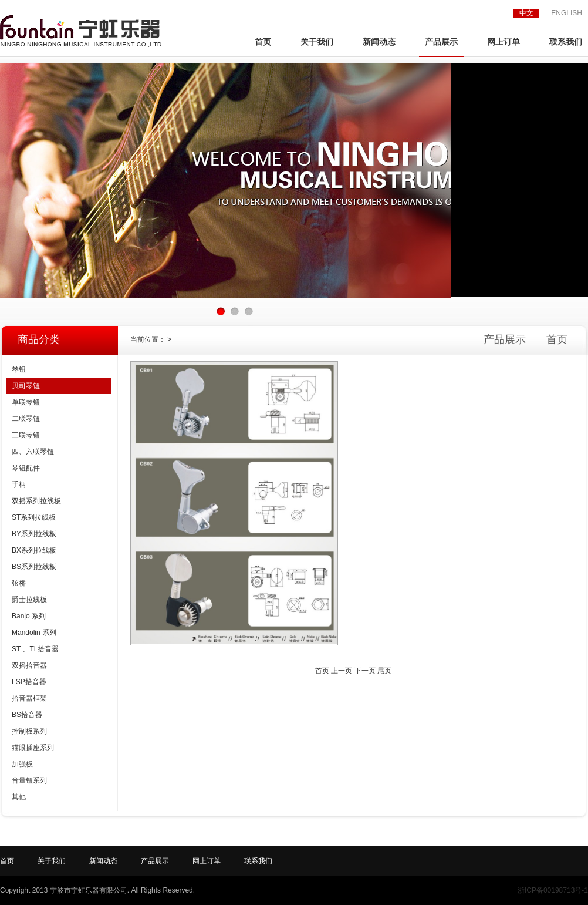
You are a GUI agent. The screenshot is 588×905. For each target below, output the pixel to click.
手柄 (19, 485)
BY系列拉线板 (34, 534)
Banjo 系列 (29, 616)
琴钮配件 (26, 468)
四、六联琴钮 (33, 452)
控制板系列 (29, 731)
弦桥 (19, 583)
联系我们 (566, 42)
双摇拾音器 (29, 665)
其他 (19, 797)
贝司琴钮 (26, 386)
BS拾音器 (27, 715)
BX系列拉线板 (34, 550)
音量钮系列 (29, 780)
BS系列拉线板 (34, 567)
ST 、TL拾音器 (35, 649)
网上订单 (503, 42)
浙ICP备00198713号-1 (553, 890)
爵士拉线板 (29, 600)
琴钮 (19, 369)
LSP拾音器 (29, 682)
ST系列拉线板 (34, 517)
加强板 (22, 764)
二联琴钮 (26, 419)
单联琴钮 (26, 402)
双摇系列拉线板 (36, 501)
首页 (263, 42)
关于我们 (317, 42)
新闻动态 (379, 42)
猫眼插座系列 (33, 748)
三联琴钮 (26, 435)
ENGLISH (567, 13)
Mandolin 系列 (34, 633)
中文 (526, 13)
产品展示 (441, 42)
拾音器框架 (29, 698)
